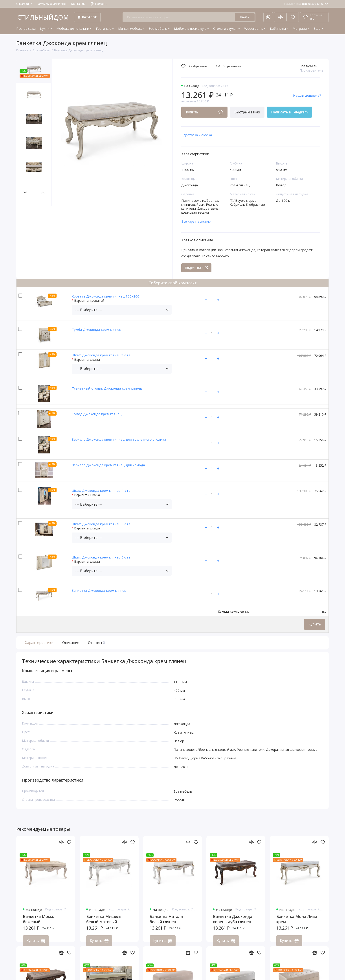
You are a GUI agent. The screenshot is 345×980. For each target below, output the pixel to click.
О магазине (24, 4)
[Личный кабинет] (268, 17)
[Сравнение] (280, 17)
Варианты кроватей (89, 301)
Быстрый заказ (247, 112)
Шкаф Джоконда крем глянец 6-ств (101, 557)
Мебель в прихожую (191, 28)
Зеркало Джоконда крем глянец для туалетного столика (119, 439)
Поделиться (196, 268)
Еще (318, 28)
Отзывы (96, 643)
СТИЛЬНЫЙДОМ (43, 17)
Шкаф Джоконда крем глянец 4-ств (101, 490)
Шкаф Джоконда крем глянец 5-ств (101, 524)
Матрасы (301, 28)
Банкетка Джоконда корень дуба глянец (233, 924)
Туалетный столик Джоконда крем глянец (107, 388)
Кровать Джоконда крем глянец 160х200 (106, 296)
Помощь (99, 4)
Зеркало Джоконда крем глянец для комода (108, 465)
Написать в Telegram (289, 112)
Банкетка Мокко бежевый (39, 924)
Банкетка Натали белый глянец (166, 924)
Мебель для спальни (74, 28)
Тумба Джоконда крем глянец (97, 329)
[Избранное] (293, 17)
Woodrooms (255, 28)
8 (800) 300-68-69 (306, 4)
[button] (25, 193)
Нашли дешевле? (307, 95)
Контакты (78, 4)
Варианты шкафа (87, 360)
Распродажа (26, 28)
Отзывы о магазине (52, 4)
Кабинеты (279, 28)
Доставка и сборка (198, 135)
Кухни (46, 28)
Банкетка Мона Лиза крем (297, 924)
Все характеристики (196, 221)
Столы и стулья (227, 28)
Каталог (87, 17)
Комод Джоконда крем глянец (97, 414)
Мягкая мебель (131, 28)
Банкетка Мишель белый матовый (104, 924)
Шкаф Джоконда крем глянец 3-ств (101, 355)
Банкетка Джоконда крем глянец (99, 590)
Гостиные (105, 28)
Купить (315, 624)
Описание (71, 643)
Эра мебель (159, 28)
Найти (245, 17)
